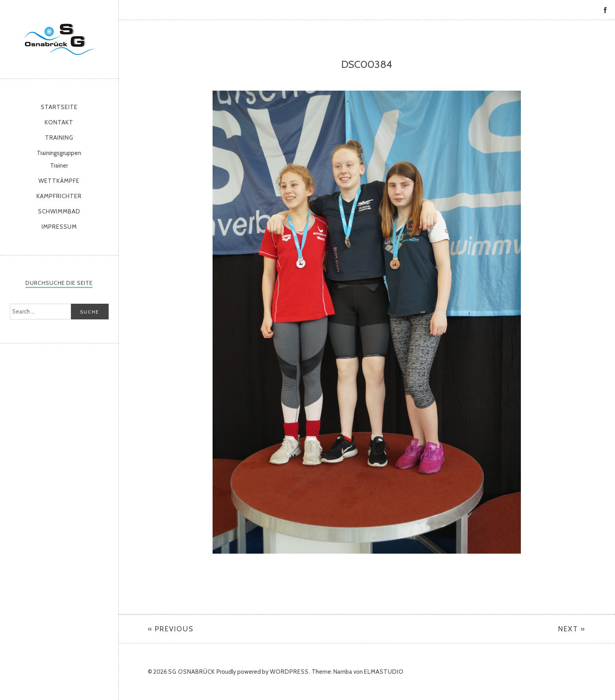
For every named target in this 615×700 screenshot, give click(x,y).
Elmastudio (384, 672)
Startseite (59, 107)
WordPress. (290, 672)
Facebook (605, 10)
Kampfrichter (59, 196)
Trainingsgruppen (59, 153)
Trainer (59, 166)
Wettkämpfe (59, 181)
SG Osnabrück (59, 39)
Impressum (59, 227)
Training (59, 138)
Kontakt (59, 122)
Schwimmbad (59, 211)
